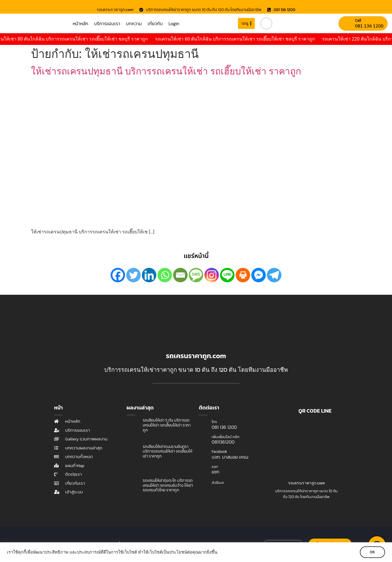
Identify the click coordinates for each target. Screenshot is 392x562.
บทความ (134, 23)
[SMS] (196, 275)
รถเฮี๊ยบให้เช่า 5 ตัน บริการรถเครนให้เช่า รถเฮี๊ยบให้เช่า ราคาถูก (167, 425)
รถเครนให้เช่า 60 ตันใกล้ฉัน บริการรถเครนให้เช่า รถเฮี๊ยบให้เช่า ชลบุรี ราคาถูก (242, 39)
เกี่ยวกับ (155, 23)
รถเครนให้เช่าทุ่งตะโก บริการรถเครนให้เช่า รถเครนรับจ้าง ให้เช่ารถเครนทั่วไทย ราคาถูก (168, 485)
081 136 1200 (369, 26)
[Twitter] (133, 275)
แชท (215, 467)
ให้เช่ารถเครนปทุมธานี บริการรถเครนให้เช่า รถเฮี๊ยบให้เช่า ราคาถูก (166, 71)
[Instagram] (212, 275)
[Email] (180, 275)
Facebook (219, 452)
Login (174, 23)
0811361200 (223, 442)
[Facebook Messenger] (259, 275)
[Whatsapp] (165, 275)
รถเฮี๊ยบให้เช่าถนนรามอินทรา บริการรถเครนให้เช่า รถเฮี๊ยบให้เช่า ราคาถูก (167, 452)
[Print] (243, 275)
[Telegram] (274, 275)
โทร (214, 422)
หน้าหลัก (80, 23)
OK (372, 552)
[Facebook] (118, 275)
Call (358, 20)
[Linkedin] (149, 275)
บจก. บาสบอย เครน (230, 457)
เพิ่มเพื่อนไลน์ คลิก (226, 437)
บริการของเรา (107, 23)
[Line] (227, 275)
